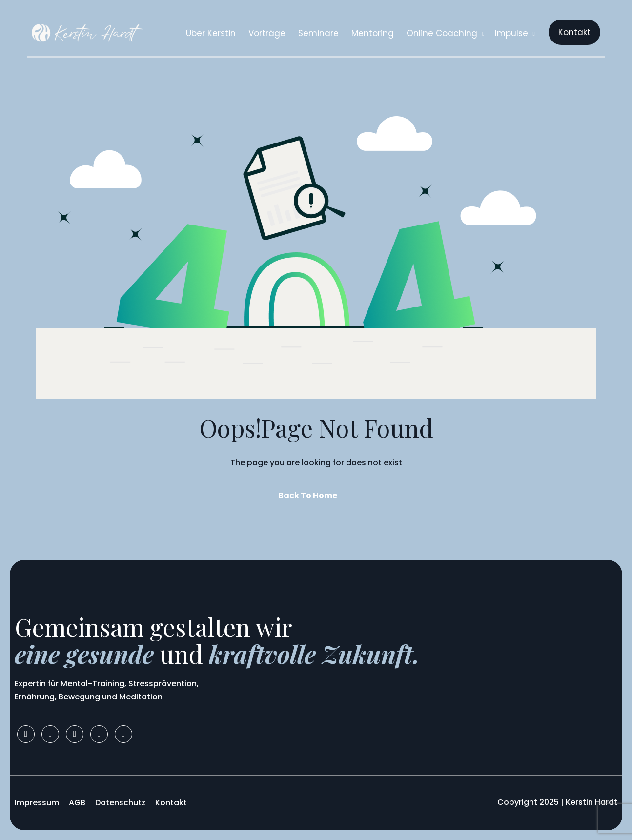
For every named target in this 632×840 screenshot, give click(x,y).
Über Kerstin (211, 33)
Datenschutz (120, 803)
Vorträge (267, 33)
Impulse (515, 33)
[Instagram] (50, 734)
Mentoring (373, 33)
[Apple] (123, 734)
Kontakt (171, 803)
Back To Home (308, 496)
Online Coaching (445, 33)
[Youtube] (99, 734)
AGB (77, 803)
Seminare (318, 33)
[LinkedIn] (75, 734)
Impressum (37, 803)
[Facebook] (26, 734)
